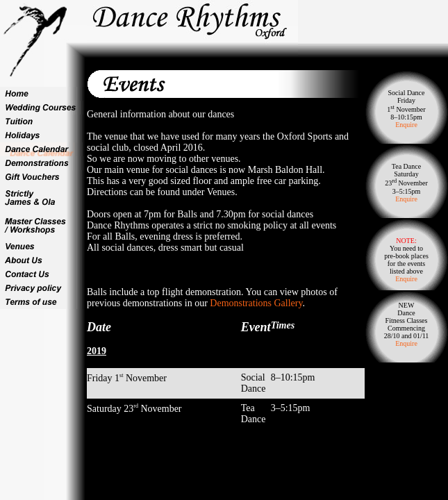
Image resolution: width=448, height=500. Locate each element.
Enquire (406, 125)
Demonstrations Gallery (256, 303)
